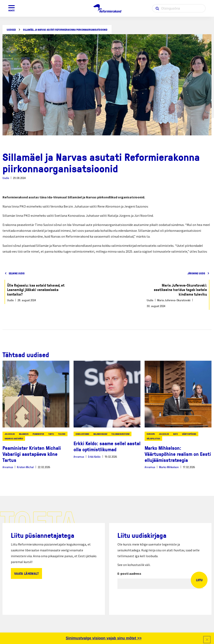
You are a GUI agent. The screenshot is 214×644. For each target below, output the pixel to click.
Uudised (11, 30)
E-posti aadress (129, 573)
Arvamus (8, 467)
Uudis (6, 178)
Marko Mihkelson (169, 467)
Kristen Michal (25, 467)
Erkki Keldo (94, 457)
